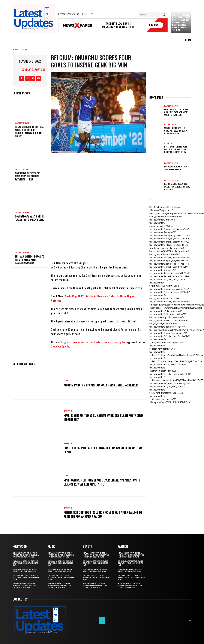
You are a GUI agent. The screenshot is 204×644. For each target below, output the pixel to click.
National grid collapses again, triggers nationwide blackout (177, 186)
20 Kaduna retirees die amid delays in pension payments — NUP (27, 176)
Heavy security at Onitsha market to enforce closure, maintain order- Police (29, 132)
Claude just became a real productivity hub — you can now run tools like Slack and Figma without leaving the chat (181, 22)
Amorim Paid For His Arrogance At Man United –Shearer (101, 385)
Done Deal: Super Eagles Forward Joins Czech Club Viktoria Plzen (103, 450)
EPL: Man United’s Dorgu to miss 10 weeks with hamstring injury (30, 260)
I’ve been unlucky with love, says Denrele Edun (177, 168)
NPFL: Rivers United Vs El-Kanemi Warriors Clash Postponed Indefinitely (103, 417)
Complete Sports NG (33, 70)
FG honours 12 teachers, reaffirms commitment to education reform (25, 585)
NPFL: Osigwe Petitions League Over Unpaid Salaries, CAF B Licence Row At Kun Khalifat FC (102, 482)
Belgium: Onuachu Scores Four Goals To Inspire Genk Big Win (94, 342)
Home (15, 49)
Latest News (22, 123)
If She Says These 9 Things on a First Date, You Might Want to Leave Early (176, 112)
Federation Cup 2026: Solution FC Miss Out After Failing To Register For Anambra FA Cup (103, 514)
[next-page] (156, 199)
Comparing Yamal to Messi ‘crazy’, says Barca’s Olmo (30, 218)
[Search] (164, 15)
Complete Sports (60, 346)
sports (26, 49)
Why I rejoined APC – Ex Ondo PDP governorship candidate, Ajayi (175, 131)
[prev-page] (151, 199)
